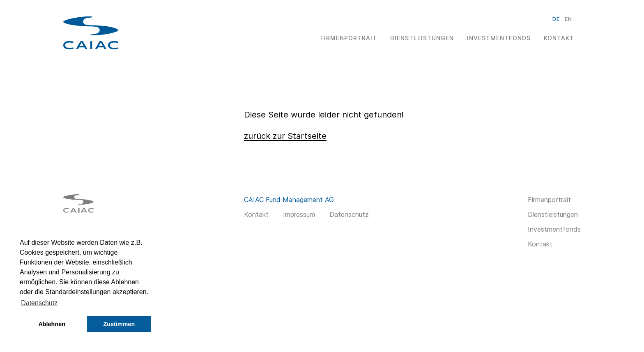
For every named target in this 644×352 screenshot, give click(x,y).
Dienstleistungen (422, 38)
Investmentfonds (499, 38)
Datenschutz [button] (39, 303)
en (568, 19)
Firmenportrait (349, 38)
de (556, 19)
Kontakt (559, 38)
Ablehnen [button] (52, 324)
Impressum (299, 214)
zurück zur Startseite (285, 136)
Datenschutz (349, 214)
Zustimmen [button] (119, 324)
